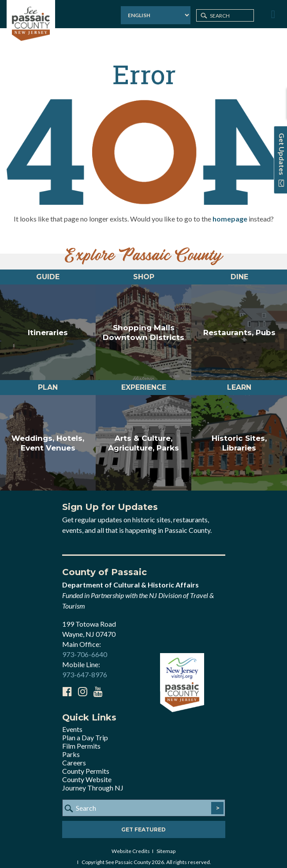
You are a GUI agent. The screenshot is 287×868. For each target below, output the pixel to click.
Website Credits (131, 844)
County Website (87, 773)
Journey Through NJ (93, 781)
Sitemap (166, 844)
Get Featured (143, 823)
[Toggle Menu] (272, 15)
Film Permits (81, 739)
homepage (230, 212)
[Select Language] (156, 15)
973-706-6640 (85, 648)
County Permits (86, 764)
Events (72, 722)
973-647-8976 (85, 668)
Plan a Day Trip (85, 731)
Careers (74, 756)
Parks (71, 748)
